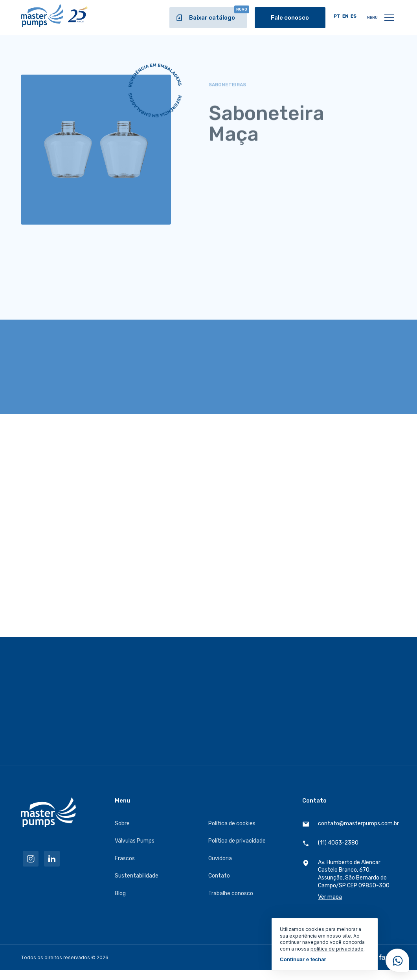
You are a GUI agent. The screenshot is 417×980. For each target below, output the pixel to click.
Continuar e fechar (303, 959)
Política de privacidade (237, 841)
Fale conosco (290, 18)
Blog (120, 893)
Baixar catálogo (211, 14)
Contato (219, 876)
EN (345, 16)
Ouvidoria (220, 858)
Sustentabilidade (137, 876)
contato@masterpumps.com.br (349, 824)
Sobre (122, 824)
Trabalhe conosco (231, 893)
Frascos (125, 858)
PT (337, 16)
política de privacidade (337, 949)
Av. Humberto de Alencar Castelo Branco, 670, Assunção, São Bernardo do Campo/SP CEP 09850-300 (349, 880)
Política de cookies (232, 824)
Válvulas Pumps (135, 841)
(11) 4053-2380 (330, 843)
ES (354, 16)
